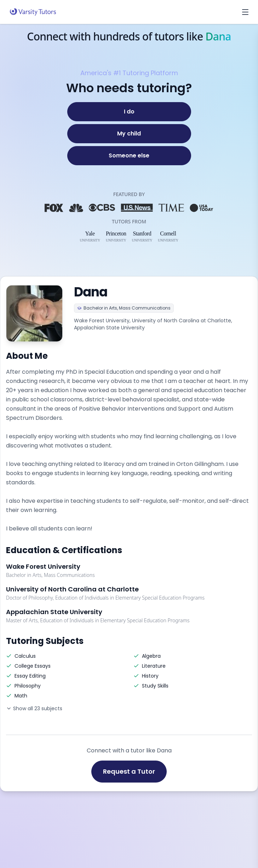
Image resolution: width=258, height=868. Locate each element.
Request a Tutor (129, 771)
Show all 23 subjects (34, 708)
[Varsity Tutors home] (33, 12)
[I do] (129, 112)
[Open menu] (245, 12)
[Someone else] (129, 156)
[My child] (129, 134)
